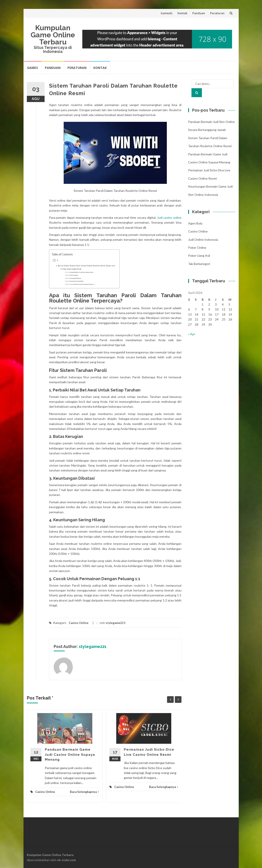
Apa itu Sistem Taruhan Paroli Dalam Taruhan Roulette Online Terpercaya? (86, 266)
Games (33, 68)
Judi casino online (169, 218)
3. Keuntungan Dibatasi (75, 278)
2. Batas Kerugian (73, 275)
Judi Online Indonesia (203, 240)
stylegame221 (116, 623)
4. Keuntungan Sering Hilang (76, 281)
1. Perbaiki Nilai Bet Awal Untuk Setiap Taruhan (81, 272)
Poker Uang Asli (199, 256)
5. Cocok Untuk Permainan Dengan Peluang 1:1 (82, 284)
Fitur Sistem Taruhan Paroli (72, 269)
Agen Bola (195, 223)
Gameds (166, 13)
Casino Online (79, 623)
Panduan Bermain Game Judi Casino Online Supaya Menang (70, 755)
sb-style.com (66, 860)
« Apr (192, 334)
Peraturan (217, 13)
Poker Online (197, 248)
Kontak (182, 13)
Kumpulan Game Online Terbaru (53, 35)
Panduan (199, 13)
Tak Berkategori (199, 264)
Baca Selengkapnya (84, 792)
